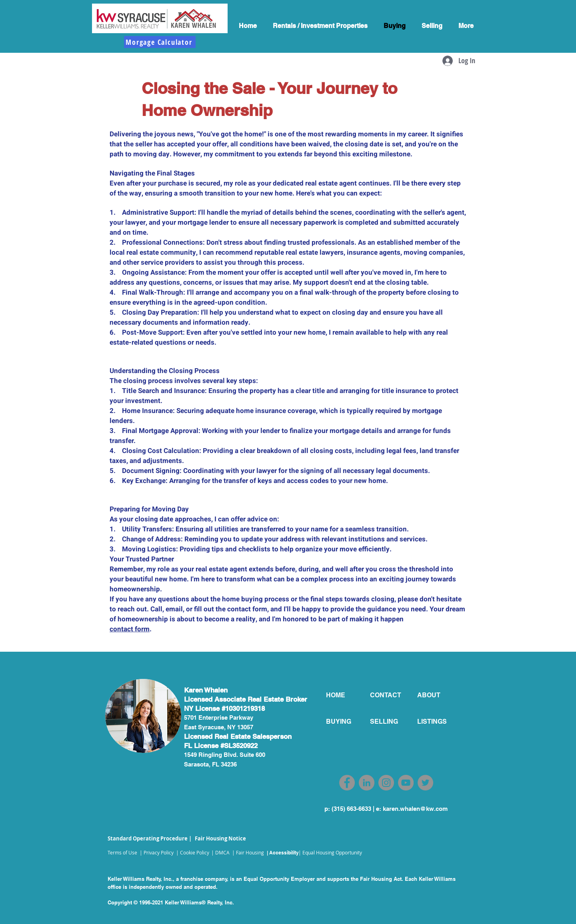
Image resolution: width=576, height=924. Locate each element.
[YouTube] (406, 783)
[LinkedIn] (367, 783)
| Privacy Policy (157, 852)
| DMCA (220, 852)
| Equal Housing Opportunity (330, 852)
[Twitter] (425, 783)
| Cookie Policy (193, 852)
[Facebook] (347, 783)
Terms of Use (122, 852)
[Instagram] (386, 783)
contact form (130, 629)
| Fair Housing (248, 852)
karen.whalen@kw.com (415, 809)
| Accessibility (283, 853)
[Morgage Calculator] (160, 42)
